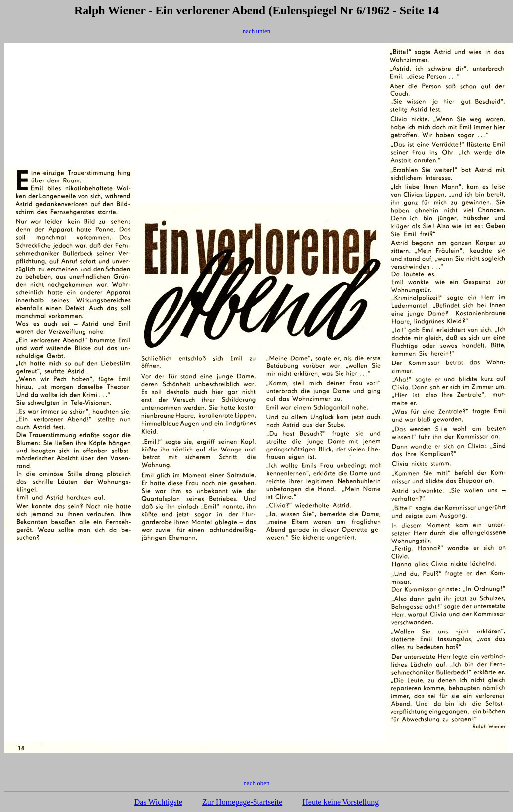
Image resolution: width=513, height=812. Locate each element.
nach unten (257, 31)
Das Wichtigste (158, 802)
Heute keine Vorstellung (341, 802)
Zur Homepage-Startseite (242, 802)
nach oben (256, 783)
